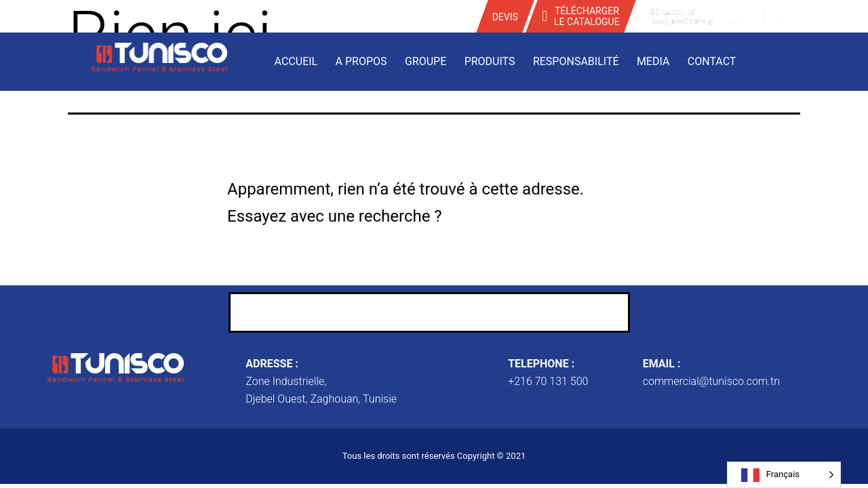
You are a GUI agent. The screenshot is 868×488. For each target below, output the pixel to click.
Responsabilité (576, 61)
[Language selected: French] (784, 475)
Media (653, 61)
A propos (361, 61)
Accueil (296, 61)
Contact (712, 61)
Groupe (426, 61)
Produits (490, 61)
